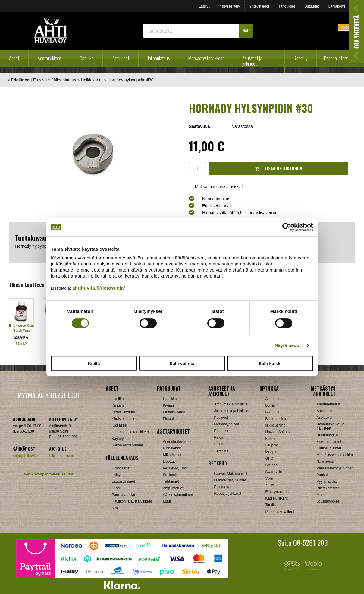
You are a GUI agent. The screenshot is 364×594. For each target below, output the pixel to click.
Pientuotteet (224, 487)
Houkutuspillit (327, 435)
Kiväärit (118, 405)
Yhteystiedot (259, 6)
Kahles (271, 439)
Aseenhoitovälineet (178, 442)
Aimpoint (273, 399)
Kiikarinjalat (172, 455)
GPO (270, 459)
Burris (270, 405)
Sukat (219, 444)
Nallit (116, 508)
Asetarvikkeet (50, 58)
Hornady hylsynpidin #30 (130, 80)
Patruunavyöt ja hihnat (335, 468)
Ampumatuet (173, 488)
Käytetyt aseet (123, 439)
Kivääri (169, 405)
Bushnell (272, 412)
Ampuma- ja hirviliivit (231, 404)
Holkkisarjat (92, 80)
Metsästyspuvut (227, 424)
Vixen (270, 478)
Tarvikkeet (222, 451)
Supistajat (171, 475)
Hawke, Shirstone (280, 432)
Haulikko (170, 399)
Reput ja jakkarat (228, 494)
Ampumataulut (328, 404)
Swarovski (274, 472)
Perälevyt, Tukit (175, 468)
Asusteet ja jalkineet (252, 61)
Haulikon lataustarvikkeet (132, 501)
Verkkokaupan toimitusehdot (49, 474)
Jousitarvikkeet (329, 501)
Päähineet (222, 431)
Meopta (271, 452)
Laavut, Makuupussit (231, 474)
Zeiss (270, 485)
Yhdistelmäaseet (125, 419)
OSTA (22, 343)
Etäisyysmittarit (278, 492)
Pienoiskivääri (174, 412)
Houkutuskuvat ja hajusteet (331, 426)
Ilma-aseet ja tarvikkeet (130, 432)
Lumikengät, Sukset (230, 480)
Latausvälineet (123, 481)
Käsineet (221, 418)
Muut (167, 501)
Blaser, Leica (276, 419)
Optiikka (87, 58)
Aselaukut (325, 418)
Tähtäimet (171, 481)
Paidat (219, 437)
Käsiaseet (120, 425)
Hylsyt (117, 475)
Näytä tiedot (288, 345)
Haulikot (118, 399)
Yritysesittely (230, 6)
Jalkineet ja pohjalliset (232, 411)
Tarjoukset (287, 6)
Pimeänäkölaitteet (280, 512)
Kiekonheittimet (329, 442)
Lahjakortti (337, 6)
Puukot (322, 475)
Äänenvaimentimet (178, 495)
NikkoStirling (276, 425)
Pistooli (169, 419)
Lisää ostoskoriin (279, 168)
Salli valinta (182, 363)
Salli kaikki (270, 363)
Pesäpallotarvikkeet (341, 58)
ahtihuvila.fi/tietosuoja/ (99, 288)
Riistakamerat (328, 488)
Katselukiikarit (277, 498)
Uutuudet (312, 6)
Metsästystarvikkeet (206, 58)
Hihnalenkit (172, 448)
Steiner (271, 465)
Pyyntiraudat (327, 481)
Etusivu (204, 6)
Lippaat (169, 462)
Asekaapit (325, 411)
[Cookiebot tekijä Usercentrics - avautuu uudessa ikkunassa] (287, 227)
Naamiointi (325, 462)
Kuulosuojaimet (329, 448)
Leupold (272, 445)
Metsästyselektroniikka (335, 455)
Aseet (14, 58)
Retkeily (301, 58)
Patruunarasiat (124, 495)
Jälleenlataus (159, 58)
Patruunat (121, 58)
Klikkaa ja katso (62, 456)
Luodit (117, 488)
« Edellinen (18, 80)
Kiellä (94, 363)
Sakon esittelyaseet (127, 445)
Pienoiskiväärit (123, 412)
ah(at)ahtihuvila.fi (27, 456)
